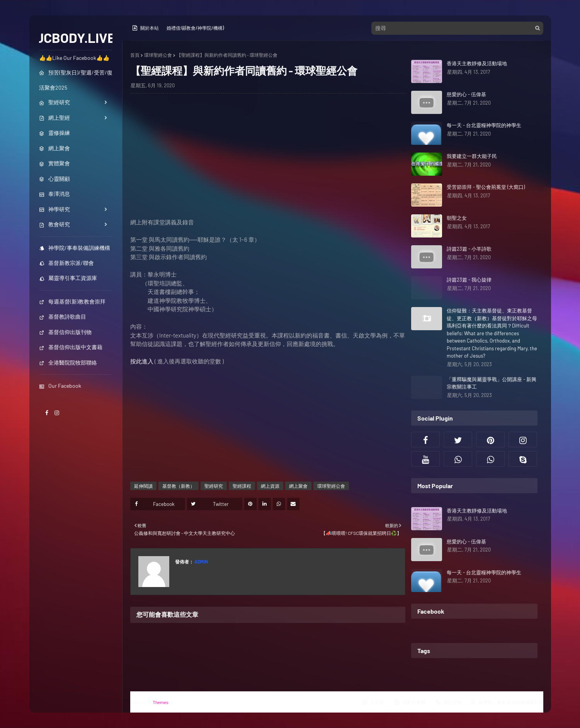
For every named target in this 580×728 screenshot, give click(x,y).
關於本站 (145, 28)
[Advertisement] (268, 164)
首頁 (135, 55)
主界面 (373, 702)
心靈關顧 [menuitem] (54, 179)
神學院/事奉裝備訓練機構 (75, 248)
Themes (161, 702)
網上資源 (270, 486)
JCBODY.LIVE (76, 37)
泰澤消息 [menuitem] (54, 194)
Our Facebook (60, 386)
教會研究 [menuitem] (54, 224)
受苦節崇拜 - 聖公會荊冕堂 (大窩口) (486, 187)
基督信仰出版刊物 (65, 332)
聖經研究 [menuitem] (54, 102)
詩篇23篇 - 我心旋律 (469, 280)
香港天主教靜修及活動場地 (477, 63)
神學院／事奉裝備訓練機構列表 (507, 702)
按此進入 (142, 361)
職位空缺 (449, 702)
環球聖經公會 (158, 55)
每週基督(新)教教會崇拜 (72, 301)
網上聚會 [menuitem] (54, 148)
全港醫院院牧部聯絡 (68, 362)
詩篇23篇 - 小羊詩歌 (469, 249)
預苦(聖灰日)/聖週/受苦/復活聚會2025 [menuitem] (76, 80)
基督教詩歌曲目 (63, 316)
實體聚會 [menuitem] (54, 163)
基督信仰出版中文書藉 (71, 347)
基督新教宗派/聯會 (66, 263)
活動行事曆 (410, 702)
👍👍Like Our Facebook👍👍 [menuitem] (74, 58)
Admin (201, 562)
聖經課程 (242, 486)
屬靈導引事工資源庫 (68, 278)
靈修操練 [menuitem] (54, 133)
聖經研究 (214, 486)
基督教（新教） (179, 486)
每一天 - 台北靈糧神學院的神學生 (484, 125)
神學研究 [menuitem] (54, 209)
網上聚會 (298, 486)
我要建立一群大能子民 (472, 156)
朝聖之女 (457, 218)
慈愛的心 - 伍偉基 (466, 94)
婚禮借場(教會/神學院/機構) (195, 28)
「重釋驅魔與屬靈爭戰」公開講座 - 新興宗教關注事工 (492, 383)
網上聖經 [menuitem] (54, 118)
